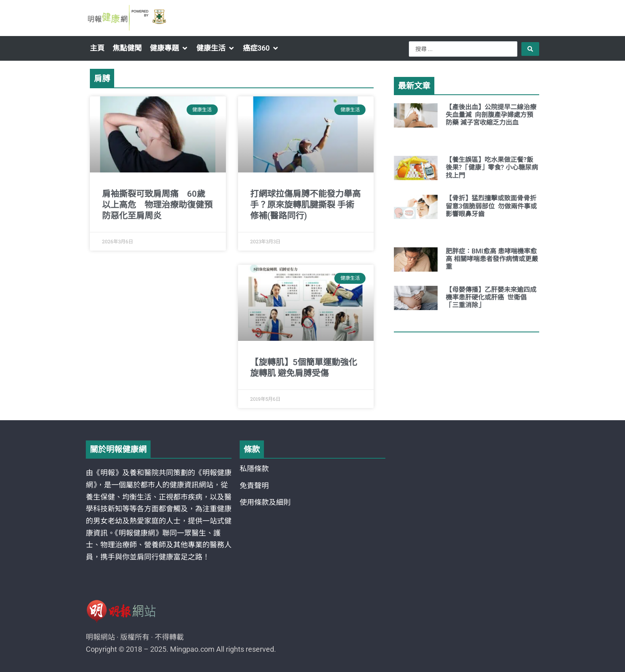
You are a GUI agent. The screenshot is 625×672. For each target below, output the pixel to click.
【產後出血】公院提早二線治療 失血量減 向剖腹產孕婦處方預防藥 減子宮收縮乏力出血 (491, 115)
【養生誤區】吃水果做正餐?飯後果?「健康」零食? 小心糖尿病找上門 (492, 167)
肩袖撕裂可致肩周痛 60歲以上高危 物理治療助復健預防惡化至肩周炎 (157, 205)
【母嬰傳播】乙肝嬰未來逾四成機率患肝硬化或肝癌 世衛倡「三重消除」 (491, 297)
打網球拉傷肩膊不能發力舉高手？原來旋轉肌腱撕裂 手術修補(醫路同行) (305, 205)
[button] (169, 48)
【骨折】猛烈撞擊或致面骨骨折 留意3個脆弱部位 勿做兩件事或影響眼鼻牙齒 (492, 206)
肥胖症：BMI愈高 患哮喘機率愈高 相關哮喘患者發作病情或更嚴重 (492, 259)
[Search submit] (530, 49)
